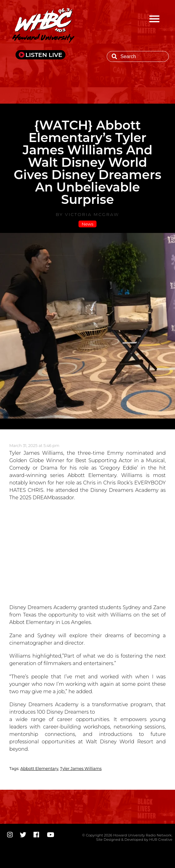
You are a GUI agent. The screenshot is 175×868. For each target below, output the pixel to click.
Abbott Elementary (39, 769)
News (87, 224)
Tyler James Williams (81, 769)
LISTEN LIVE (44, 55)
